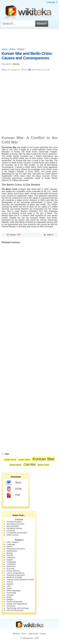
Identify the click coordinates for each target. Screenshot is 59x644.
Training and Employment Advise (20, 580)
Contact (43, 634)
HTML (14, 489)
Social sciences (13, 571)
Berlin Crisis (43, 465)
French (10, 582)
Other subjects (13, 542)
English (10, 560)
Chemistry (11, 558)
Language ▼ (52, 2)
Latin (9, 586)
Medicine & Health (14, 577)
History (21, 49)
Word (14, 483)
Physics (10, 555)
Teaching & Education (16, 575)
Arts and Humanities (15, 610)
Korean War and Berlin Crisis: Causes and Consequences (27, 56)
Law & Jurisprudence (15, 573)
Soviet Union (24, 460)
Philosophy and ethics (16, 549)
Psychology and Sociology (18, 608)
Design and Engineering (17, 604)
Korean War (44, 459)
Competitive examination (17, 533)
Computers (11, 564)
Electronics (11, 566)
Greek (9, 588)
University (11, 531)
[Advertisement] (30, 38)
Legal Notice (33, 634)
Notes (12, 49)
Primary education (14, 522)
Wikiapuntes (28, 638)
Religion (10, 599)
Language (11, 544)
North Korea (15, 465)
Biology (10, 553)
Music (9, 597)
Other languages (14, 591)
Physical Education (15, 602)
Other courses (13, 535)
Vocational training (14, 528)
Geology (10, 595)
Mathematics (12, 551)
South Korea (10, 460)
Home (5, 49)
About (24, 634)
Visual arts (11, 606)
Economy (11, 569)
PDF (13, 495)
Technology (11, 593)
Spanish (10, 584)
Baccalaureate (13, 526)
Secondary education (15, 524)
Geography (11, 562)
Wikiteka (16, 634)
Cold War (30, 465)
